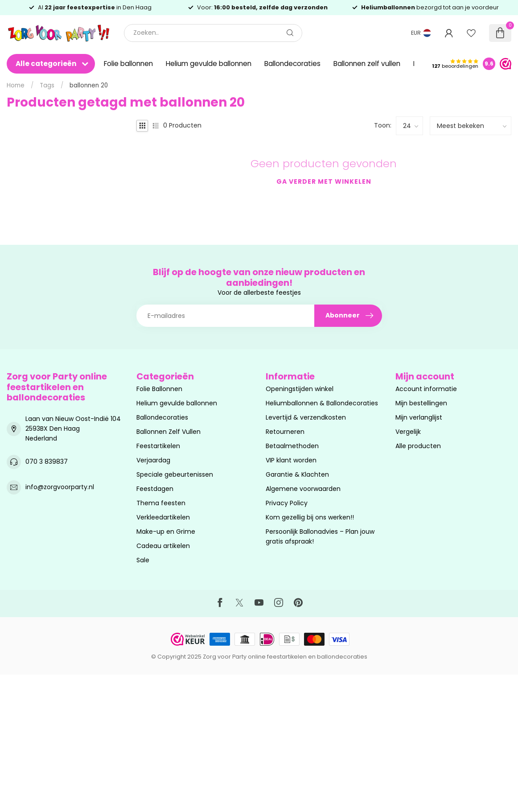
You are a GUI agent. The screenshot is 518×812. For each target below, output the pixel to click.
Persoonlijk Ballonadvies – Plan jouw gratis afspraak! (320, 536)
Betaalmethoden (292, 446)
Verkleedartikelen (163, 517)
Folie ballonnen (128, 64)
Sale (143, 560)
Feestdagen (155, 489)
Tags (47, 85)
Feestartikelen (158, 446)
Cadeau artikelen (163, 546)
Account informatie (426, 389)
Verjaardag (153, 460)
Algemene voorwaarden (303, 489)
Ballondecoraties (292, 64)
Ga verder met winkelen (324, 181)
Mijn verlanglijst (419, 417)
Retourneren (285, 432)
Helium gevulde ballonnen (209, 64)
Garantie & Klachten (297, 474)
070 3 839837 (47, 462)
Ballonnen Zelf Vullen (169, 432)
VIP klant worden (291, 460)
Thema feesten (161, 503)
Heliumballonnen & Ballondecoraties (322, 403)
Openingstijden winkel (300, 389)
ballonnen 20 (89, 85)
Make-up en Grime (166, 532)
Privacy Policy (287, 503)
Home (16, 85)
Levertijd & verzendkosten (306, 417)
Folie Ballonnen (159, 389)
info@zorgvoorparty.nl (60, 487)
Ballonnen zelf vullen (367, 64)
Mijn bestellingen (421, 403)
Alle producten (418, 446)
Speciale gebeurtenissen (175, 474)
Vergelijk (408, 432)
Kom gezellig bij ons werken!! (310, 517)
